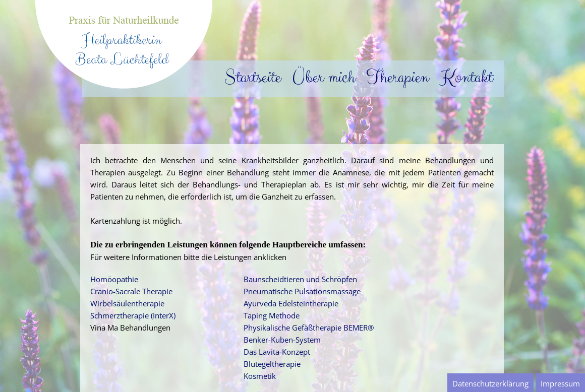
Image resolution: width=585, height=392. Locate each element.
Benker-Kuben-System (282, 340)
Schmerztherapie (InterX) (133, 315)
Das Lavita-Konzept (277, 352)
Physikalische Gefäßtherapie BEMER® (309, 328)
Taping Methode (272, 315)
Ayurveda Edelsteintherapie (291, 303)
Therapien (393, 77)
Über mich (319, 77)
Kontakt (462, 77)
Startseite (248, 77)
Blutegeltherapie (272, 364)
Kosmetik (260, 376)
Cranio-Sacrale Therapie (131, 291)
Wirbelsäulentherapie (127, 303)
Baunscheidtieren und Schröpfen (300, 279)
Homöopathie (114, 279)
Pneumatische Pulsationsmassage (302, 291)
